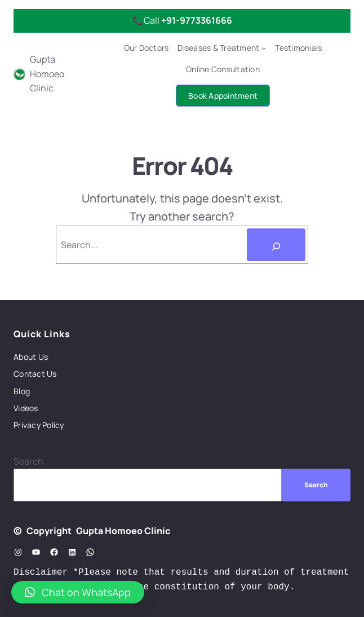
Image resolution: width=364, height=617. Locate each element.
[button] (78, 592)
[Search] (276, 245)
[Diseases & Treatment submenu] (264, 48)
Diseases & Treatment (218, 48)
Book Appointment (223, 96)
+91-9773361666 (197, 20)
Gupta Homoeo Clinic (47, 74)
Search (28, 461)
